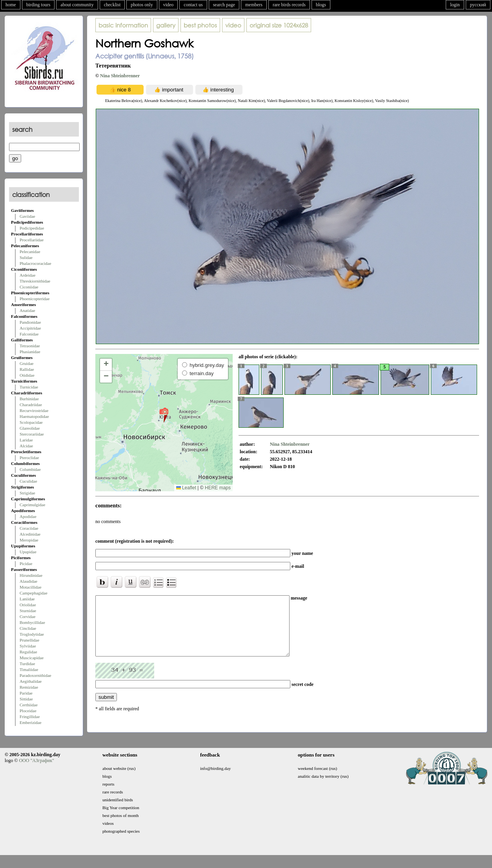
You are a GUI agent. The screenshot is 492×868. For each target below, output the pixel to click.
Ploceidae (28, 711)
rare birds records (289, 5)
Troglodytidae (32, 634)
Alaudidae (28, 581)
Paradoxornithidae (36, 675)
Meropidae (29, 540)
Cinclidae (28, 628)
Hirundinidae (31, 575)
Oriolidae (28, 605)
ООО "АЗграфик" (36, 769)
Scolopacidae (31, 422)
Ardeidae (27, 275)
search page (224, 5)
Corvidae (27, 616)
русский (478, 5)
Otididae (27, 375)
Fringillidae (30, 717)
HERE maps (218, 488)
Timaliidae (29, 669)
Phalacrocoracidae (36, 263)
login (455, 5)
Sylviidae (28, 646)
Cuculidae (28, 481)
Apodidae (28, 516)
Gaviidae (27, 216)
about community (77, 5)
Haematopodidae (34, 416)
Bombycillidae (32, 622)
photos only (142, 5)
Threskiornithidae (35, 281)
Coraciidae (29, 528)
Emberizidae (31, 722)
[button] (164, 415)
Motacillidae (31, 587)
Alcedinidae (30, 534)
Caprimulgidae (32, 505)
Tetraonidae (30, 346)
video (169, 5)
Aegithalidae (31, 681)
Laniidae (27, 599)
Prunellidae (29, 640)
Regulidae (28, 652)
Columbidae (30, 469)
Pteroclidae (29, 458)
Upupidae (28, 552)
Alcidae (26, 446)
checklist (112, 5)
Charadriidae (31, 405)
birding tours (38, 5)
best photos (200, 25)
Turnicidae (29, 387)
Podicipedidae (32, 228)
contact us (193, 5)
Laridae (26, 440)
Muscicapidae (32, 658)
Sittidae (26, 699)
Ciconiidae (29, 287)
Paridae (26, 693)
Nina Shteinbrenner (120, 76)
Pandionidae (30, 322)
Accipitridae (30, 328)
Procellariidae (32, 240)
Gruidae (26, 363)
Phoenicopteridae (35, 299)
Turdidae (27, 664)
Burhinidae (29, 399)
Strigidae (27, 493)
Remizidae (29, 687)
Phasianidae (30, 352)
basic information (123, 25)
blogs (321, 5)
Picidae (26, 563)
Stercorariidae (32, 434)
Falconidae (29, 334)
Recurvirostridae (34, 410)
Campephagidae (34, 593)
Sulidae (26, 257)
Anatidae (27, 310)
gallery (166, 25)
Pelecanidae (30, 252)
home (11, 5)
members (254, 5)
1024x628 (279, 25)
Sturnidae (28, 611)
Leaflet (186, 488)
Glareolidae (30, 428)
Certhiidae (29, 705)
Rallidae (27, 369)
